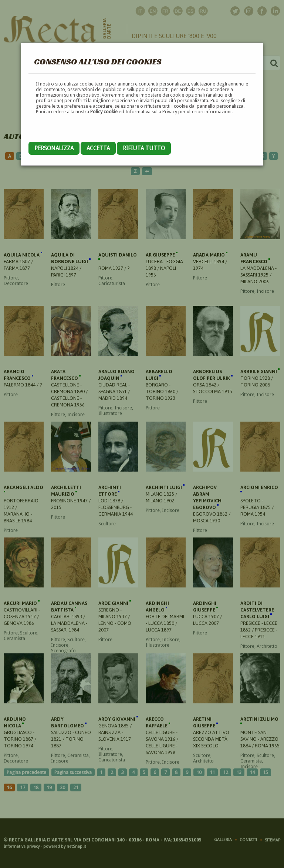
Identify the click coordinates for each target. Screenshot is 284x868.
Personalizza (54, 148)
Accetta (98, 148)
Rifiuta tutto (144, 148)
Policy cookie (104, 112)
